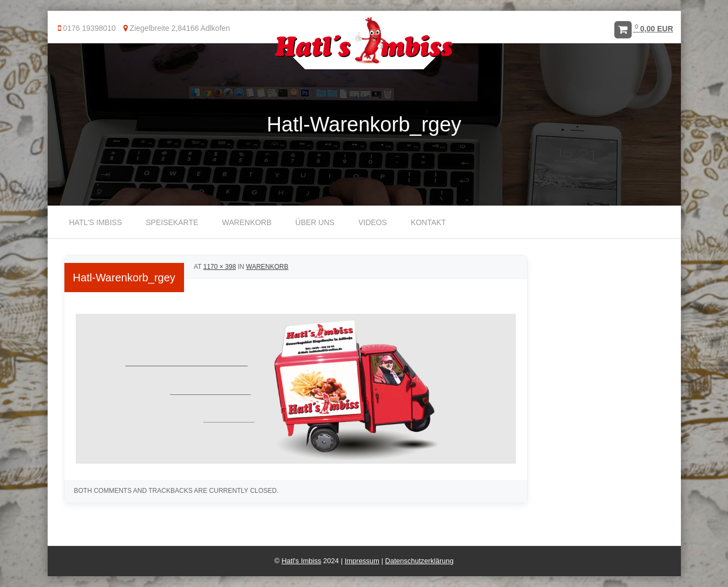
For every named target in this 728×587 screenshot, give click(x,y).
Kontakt (428, 222)
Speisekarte (172, 222)
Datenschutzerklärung (419, 561)
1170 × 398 (219, 267)
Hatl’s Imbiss (96, 222)
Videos (373, 222)
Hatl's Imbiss (301, 561)
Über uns (315, 222)
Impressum (362, 561)
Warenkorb (247, 222)
